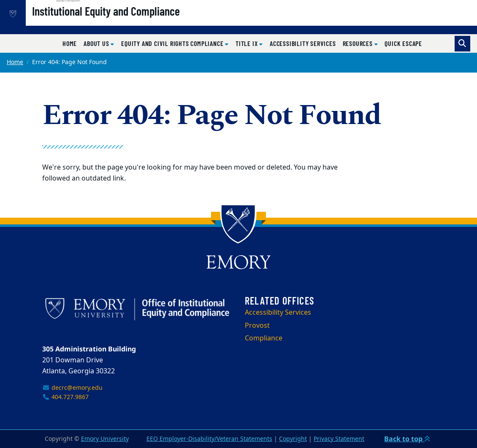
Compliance (264, 338)
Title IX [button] (247, 43)
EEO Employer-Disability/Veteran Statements (209, 439)
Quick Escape (403, 43)
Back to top (407, 439)
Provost (257, 326)
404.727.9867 (65, 397)
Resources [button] (359, 43)
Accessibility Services (303, 43)
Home (70, 43)
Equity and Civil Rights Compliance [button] (173, 43)
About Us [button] (97, 43)
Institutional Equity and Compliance (133, 22)
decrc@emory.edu (72, 388)
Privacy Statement (339, 439)
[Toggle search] (462, 44)
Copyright (293, 439)
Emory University (105, 439)
